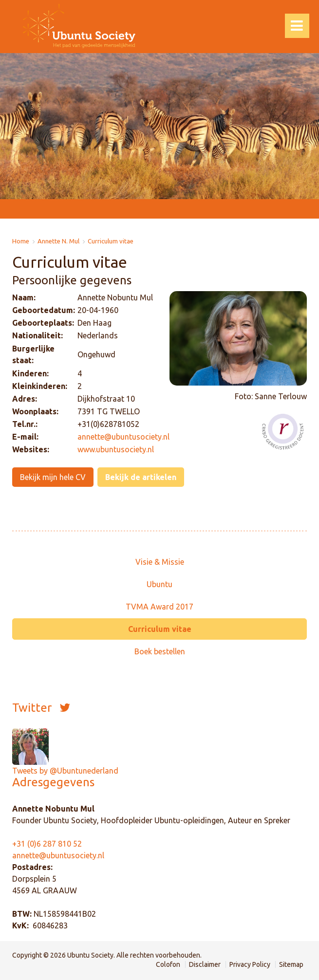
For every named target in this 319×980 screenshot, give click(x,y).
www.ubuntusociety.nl (116, 449)
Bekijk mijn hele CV (53, 477)
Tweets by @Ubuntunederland (65, 771)
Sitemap (291, 964)
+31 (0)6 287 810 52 (47, 844)
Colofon (168, 964)
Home (21, 241)
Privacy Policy (250, 964)
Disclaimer (205, 964)
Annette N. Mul (58, 241)
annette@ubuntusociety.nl (58, 855)
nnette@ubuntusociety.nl (126, 437)
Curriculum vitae (111, 241)
